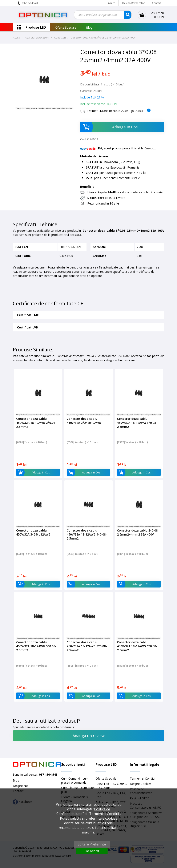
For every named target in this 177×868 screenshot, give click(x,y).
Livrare (111, 3)
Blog (89, 27)
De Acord (92, 851)
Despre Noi (21, 786)
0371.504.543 (30, 3)
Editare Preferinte (92, 844)
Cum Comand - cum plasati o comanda (75, 780)
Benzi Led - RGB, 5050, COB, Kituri (111, 786)
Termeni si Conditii (142, 778)
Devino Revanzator (134, 3)
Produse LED (36, 27)
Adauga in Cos (109, 127)
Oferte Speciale (66, 27)
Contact (157, 3)
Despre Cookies (141, 784)
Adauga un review (89, 736)
